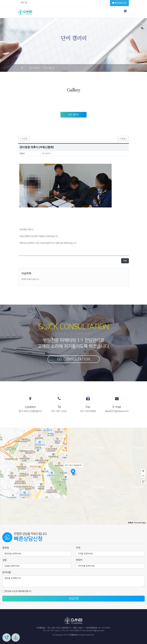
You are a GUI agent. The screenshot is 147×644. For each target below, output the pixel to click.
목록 (125, 261)
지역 (78, 548)
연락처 (79, 560)
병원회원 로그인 (119, 3)
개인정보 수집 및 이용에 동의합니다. (17, 591)
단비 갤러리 (73, 115)
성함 (4, 560)
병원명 (6, 548)
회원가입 (24, 3)
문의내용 (7, 572)
